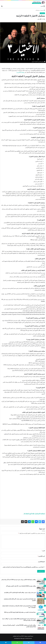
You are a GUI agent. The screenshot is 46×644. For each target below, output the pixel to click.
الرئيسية (43, 10)
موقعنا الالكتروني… (20, 72)
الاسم (43, 551)
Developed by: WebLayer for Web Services (23, 638)
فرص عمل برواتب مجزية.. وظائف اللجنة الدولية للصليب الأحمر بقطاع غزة (20, 592)
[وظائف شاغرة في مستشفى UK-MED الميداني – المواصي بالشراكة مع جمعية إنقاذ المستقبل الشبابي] (41, 627)
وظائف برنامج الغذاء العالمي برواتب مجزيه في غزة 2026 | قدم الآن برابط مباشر (19, 580)
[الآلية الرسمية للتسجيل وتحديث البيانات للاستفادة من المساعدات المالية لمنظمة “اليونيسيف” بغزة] (41, 608)
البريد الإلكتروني (41, 556)
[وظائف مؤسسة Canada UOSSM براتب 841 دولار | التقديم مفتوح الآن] (41, 588)
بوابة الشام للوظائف (17, 636)
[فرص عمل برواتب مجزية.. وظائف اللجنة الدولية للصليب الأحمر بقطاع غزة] (41, 594)
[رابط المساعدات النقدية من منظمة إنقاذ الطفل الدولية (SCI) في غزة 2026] (41, 614)
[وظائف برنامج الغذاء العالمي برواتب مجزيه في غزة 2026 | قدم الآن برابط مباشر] (41, 582)
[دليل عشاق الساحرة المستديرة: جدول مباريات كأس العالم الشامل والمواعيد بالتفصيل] (41, 601)
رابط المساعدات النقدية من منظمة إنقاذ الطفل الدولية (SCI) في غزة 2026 (20, 612)
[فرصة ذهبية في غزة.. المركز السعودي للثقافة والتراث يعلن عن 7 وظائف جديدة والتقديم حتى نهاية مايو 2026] (41, 621)
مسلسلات (38, 10)
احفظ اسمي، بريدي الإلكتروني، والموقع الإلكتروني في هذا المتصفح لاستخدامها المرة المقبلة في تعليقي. (23, 567)
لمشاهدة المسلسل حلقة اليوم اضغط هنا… (34, 514)
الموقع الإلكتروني (41, 562)
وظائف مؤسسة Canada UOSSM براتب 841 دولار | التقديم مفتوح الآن (21, 586)
